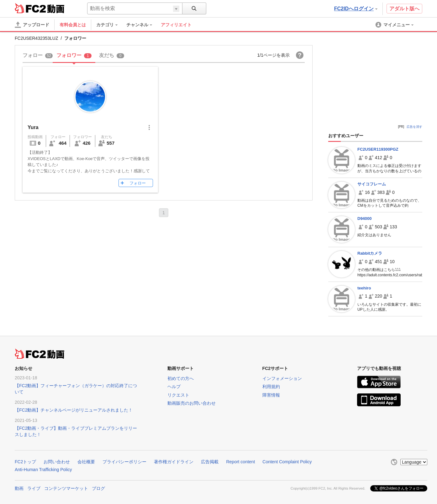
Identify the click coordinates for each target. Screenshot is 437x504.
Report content (240, 462)
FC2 (30, 8)
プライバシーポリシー (124, 462)
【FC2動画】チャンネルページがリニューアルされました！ (74, 410)
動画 (19, 488)
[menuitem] (110, 25)
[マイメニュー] (395, 25)
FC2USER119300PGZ (378, 149)
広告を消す (414, 127)
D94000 (365, 218)
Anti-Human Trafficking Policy (43, 470)
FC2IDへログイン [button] (356, 9)
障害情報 (271, 395)
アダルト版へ (404, 9)
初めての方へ (181, 378)
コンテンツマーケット (66, 488)
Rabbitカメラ (370, 253)
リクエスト (178, 395)
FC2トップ (25, 462)
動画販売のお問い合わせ (192, 403)
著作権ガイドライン (174, 462)
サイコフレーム (372, 184)
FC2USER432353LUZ (37, 38)
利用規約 (271, 387)
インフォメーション (282, 378)
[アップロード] (32, 25)
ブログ (98, 488)
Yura (33, 127)
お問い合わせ (57, 462)
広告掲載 (210, 462)
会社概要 (86, 462)
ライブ (34, 488)
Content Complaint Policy (287, 462)
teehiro (364, 288)
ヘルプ (174, 387)
